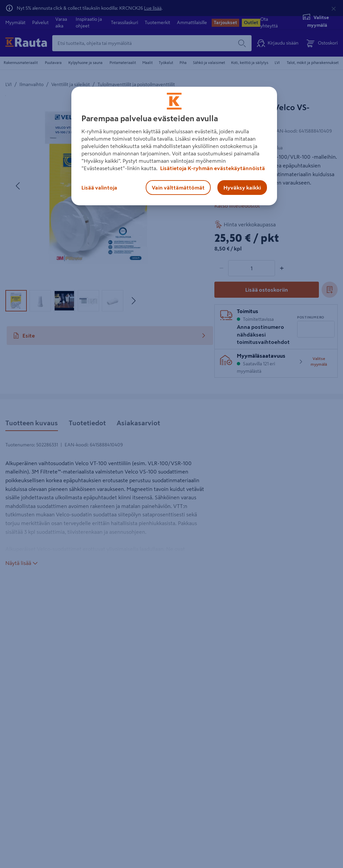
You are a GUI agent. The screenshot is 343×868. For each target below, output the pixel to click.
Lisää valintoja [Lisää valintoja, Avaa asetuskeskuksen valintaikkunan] (99, 188)
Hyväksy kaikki (242, 188)
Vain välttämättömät (178, 188)
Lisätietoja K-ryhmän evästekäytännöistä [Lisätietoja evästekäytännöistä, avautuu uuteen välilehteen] (212, 168)
